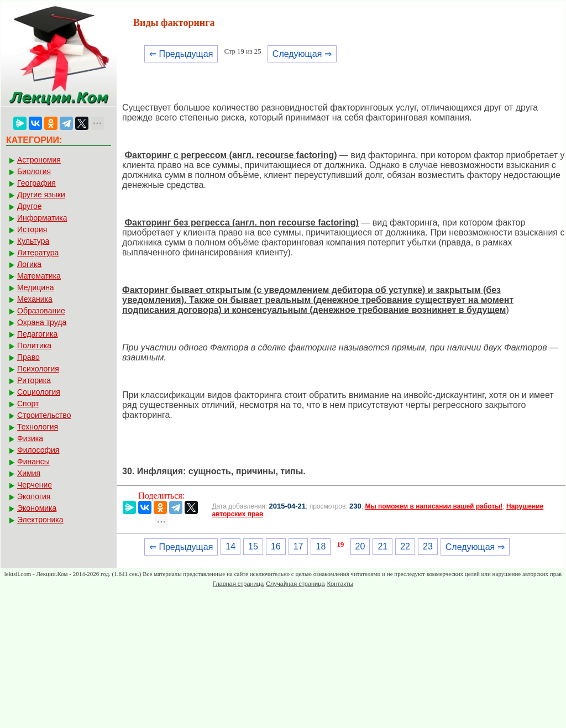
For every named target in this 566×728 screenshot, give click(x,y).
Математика (39, 276)
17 (298, 546)
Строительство (44, 415)
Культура (33, 241)
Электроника (40, 520)
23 (428, 546)
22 (405, 546)
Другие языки (41, 195)
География (36, 183)
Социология (39, 392)
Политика (34, 345)
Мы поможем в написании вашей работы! (434, 506)
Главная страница (238, 584)
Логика (29, 264)
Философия (38, 450)
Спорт (28, 404)
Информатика (42, 218)
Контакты (340, 584)
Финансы (33, 462)
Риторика (34, 380)
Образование (41, 311)
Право (28, 357)
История (32, 229)
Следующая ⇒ (302, 54)
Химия (29, 473)
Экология (34, 496)
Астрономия (39, 160)
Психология (38, 369)
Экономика (37, 508)
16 (276, 546)
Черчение (35, 485)
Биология (34, 171)
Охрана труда (42, 322)
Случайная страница (295, 584)
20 (360, 546)
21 (382, 546)
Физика (30, 438)
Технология (38, 427)
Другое (29, 206)
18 (321, 546)
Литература (38, 253)
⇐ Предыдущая (181, 54)
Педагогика (37, 334)
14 (230, 546)
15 (253, 546)
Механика (35, 299)
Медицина (36, 287)
